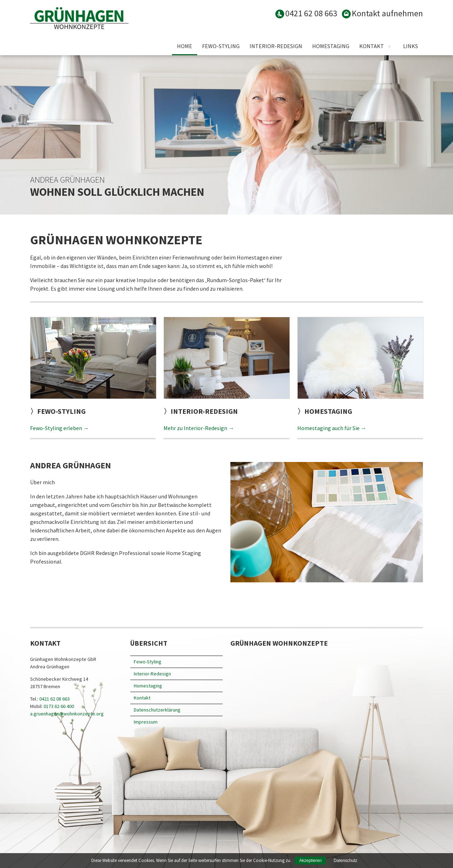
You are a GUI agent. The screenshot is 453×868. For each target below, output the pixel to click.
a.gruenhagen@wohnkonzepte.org (67, 714)
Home (185, 46)
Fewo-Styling (221, 46)
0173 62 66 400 (59, 706)
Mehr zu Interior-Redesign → (199, 428)
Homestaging (331, 46)
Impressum (146, 722)
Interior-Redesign (276, 46)
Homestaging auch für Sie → (332, 428)
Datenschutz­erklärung (157, 710)
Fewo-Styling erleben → (59, 428)
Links (411, 46)
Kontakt (372, 46)
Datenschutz (346, 861)
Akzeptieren (310, 861)
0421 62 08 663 (55, 699)
